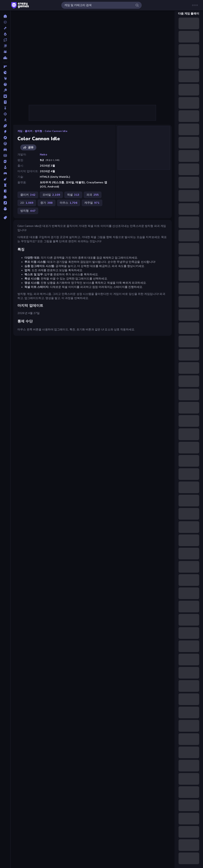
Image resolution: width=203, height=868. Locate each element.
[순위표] (5, 58)
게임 (20, 131)
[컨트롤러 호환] (5, 173)
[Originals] (5, 46)
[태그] (5, 218)
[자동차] (5, 150)
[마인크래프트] (5, 96)
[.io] (5, 72)
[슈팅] (5, 114)
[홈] (5, 16)
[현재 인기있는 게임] (5, 34)
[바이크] (5, 108)
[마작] (5, 102)
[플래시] (5, 203)
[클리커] (5, 179)
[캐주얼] (5, 167)
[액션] (5, 132)
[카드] (5, 161)
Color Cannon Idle (56, 131)
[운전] (5, 144)
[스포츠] (5, 126)
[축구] (5, 155)
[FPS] (5, 67)
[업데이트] (5, 40)
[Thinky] (5, 78)
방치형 (38, 131)
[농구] (5, 84)
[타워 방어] (5, 185)
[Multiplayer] (5, 52)
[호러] (5, 209)
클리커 (28, 131)
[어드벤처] (5, 138)
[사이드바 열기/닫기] (6, 5)
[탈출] (5, 191)
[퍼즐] (5, 197)
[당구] (5, 90)
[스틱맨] (5, 120)
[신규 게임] (5, 28)
